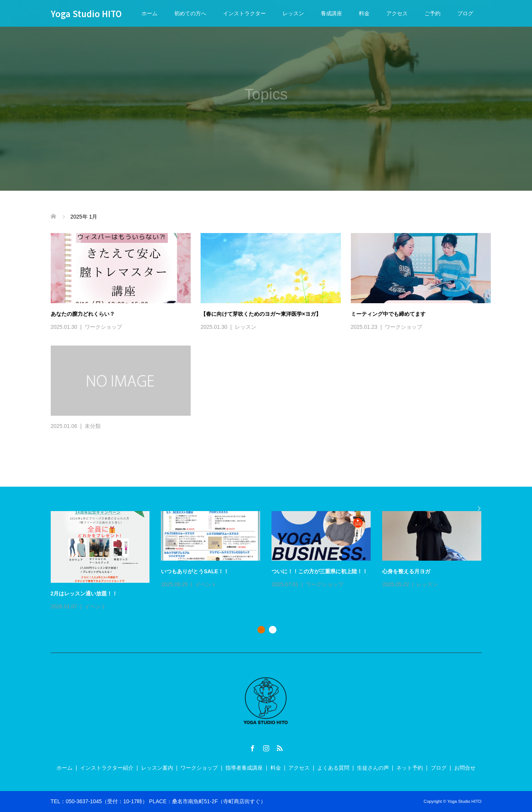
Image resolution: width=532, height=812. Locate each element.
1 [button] (261, 630)
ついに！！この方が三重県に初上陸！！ (320, 571)
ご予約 (432, 13)
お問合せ (465, 768)
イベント (95, 606)
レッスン (293, 13)
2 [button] (273, 630)
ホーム (149, 13)
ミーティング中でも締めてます (388, 314)
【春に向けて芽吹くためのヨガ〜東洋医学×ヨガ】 (261, 314)
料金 (364, 13)
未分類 (93, 426)
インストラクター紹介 (107, 768)
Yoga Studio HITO (86, 13)
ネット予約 (410, 768)
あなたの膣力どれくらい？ (83, 314)
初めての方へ (190, 13)
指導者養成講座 (244, 768)
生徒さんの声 (373, 768)
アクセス (397, 13)
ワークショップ (103, 327)
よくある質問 (333, 768)
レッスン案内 (157, 768)
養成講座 (331, 13)
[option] (272, 561)
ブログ (465, 13)
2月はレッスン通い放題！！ (84, 593)
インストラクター (244, 13)
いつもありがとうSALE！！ (195, 571)
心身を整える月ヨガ (406, 571)
